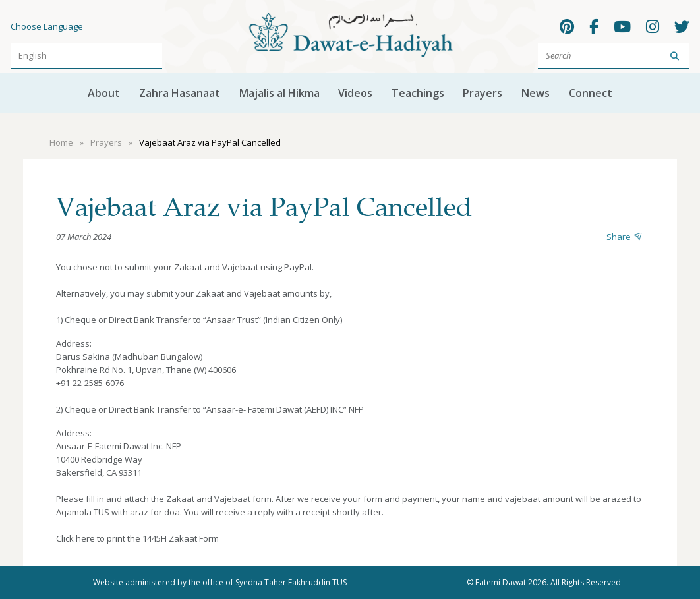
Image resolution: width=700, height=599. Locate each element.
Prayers (482, 93)
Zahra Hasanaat (180, 93)
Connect (591, 93)
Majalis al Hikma (279, 93)
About (104, 93)
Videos (355, 93)
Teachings (418, 93)
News (536, 93)
